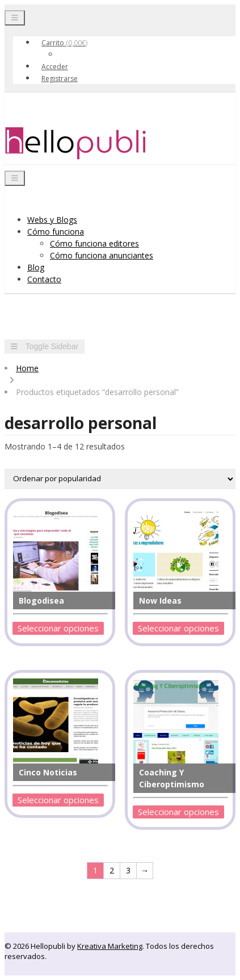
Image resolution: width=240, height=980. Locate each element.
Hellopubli (90, 143)
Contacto (44, 279)
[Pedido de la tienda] (120, 479)
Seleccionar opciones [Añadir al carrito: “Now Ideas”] (178, 628)
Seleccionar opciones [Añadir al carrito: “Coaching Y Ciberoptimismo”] (178, 812)
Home (27, 368)
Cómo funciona (56, 232)
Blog (36, 267)
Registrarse (60, 79)
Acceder (55, 67)
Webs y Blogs (52, 220)
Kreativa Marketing (110, 946)
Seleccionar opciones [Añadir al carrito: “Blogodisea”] (58, 628)
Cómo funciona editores (94, 243)
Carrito (64, 43)
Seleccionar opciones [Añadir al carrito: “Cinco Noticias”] (58, 800)
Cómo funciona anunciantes (102, 255)
